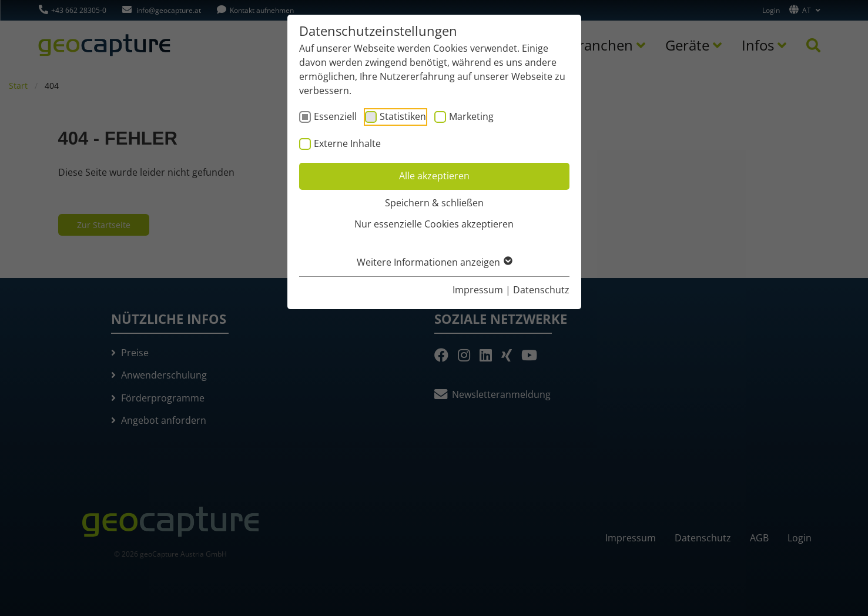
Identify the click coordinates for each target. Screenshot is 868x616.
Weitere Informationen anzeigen (434, 262)
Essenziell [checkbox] (335, 116)
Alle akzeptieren (434, 176)
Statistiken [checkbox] (403, 116)
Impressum (478, 290)
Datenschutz (541, 290)
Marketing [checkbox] (471, 116)
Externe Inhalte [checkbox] (347, 143)
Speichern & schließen (434, 203)
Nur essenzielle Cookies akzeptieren (434, 224)
